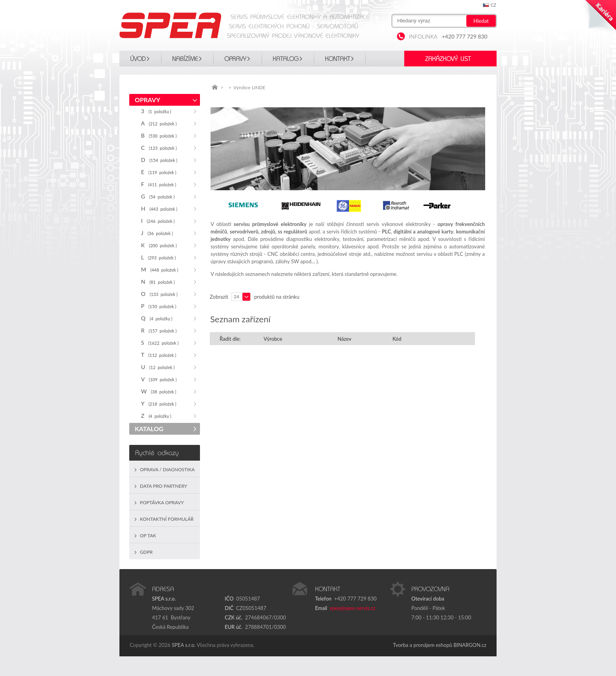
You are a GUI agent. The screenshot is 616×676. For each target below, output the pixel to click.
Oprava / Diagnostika (167, 469)
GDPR (146, 552)
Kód (397, 339)
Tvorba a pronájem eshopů (423, 645)
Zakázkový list (448, 59)
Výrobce (273, 339)
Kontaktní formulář (167, 519)
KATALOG (286, 59)
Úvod (138, 59)
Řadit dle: (230, 339)
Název (344, 339)
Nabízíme (185, 59)
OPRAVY (235, 59)
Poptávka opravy (162, 502)
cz (493, 5)
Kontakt (337, 59)
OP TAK (148, 535)
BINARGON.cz (470, 645)
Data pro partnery (163, 486)
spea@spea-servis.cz (352, 608)
